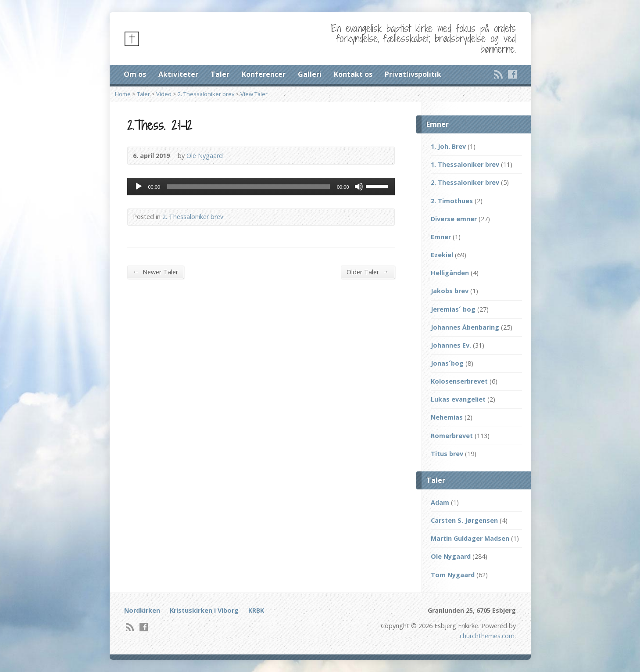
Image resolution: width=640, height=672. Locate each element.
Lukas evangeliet (458, 399)
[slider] (248, 187)
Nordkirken (142, 610)
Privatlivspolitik (413, 74)
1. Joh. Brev (448, 146)
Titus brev (447, 454)
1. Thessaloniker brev (465, 164)
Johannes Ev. (451, 345)
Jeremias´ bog (453, 309)
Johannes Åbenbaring (465, 327)
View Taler (254, 94)
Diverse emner (454, 219)
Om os (135, 74)
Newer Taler (156, 272)
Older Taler (368, 272)
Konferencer (264, 74)
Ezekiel (442, 255)
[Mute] (359, 187)
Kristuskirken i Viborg (204, 610)
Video (164, 94)
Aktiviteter (178, 74)
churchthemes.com (487, 636)
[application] (261, 187)
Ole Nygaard (205, 156)
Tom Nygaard (453, 575)
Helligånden (450, 273)
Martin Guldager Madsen (470, 538)
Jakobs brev (450, 291)
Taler (220, 74)
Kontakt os (353, 74)
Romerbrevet (452, 436)
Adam (440, 502)
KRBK (256, 610)
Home (123, 94)
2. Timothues (452, 201)
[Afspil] (139, 187)
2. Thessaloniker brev (206, 94)
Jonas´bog (447, 363)
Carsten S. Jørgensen (464, 520)
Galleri (310, 74)
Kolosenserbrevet (459, 381)
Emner (441, 237)
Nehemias (447, 417)
